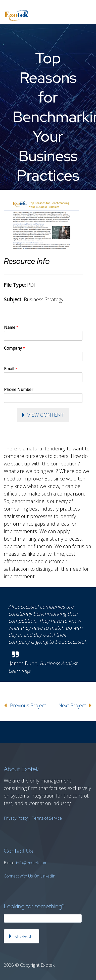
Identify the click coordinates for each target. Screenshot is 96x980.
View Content (45, 415)
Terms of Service (47, 818)
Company (15, 348)
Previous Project (28, 705)
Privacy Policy (16, 818)
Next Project (72, 705)
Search (24, 936)
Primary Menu (86, 16)
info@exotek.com (32, 863)
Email (11, 369)
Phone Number (19, 390)
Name (11, 327)
